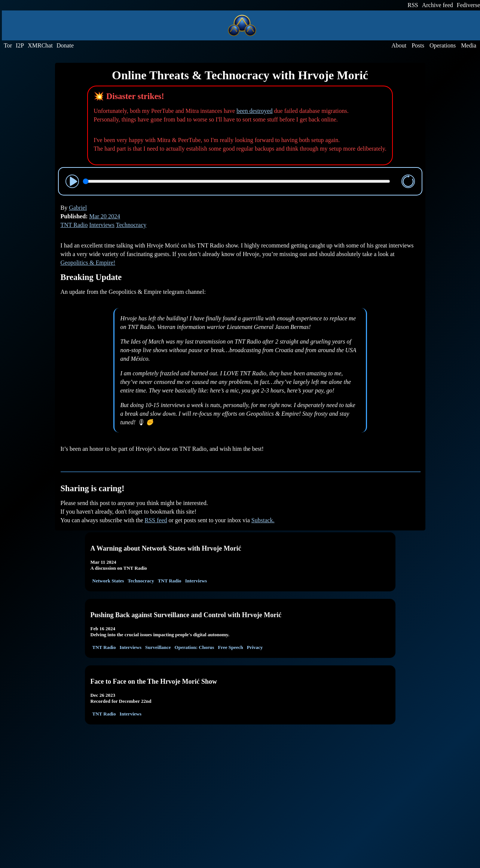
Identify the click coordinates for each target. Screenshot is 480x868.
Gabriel (78, 208)
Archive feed (438, 5)
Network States (108, 581)
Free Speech (230, 647)
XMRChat (40, 45)
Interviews (102, 225)
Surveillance (158, 647)
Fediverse (468, 5)
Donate (65, 45)
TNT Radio (74, 225)
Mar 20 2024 (105, 216)
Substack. (263, 520)
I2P (20, 45)
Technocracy (131, 225)
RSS (413, 5)
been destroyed (254, 111)
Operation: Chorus (195, 647)
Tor (8, 45)
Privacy (255, 647)
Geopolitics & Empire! (88, 263)
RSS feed (156, 520)
